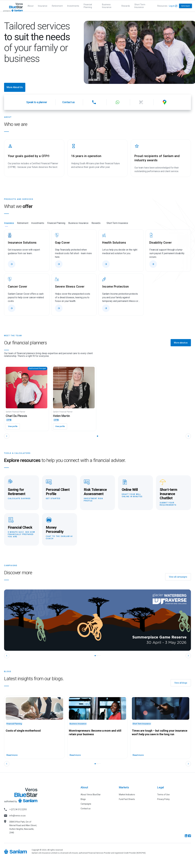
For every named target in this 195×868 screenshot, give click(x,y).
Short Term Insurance (140, 6)
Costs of (23, 730)
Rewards (126, 6)
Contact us (68, 102)
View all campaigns (178, 577)
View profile (13, 426)
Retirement (57, 6)
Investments (73, 6)
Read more (12, 755)
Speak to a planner (37, 102)
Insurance (43, 6)
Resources (162, 6)
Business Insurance (107, 6)
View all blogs (181, 683)
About (31, 6)
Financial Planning (88, 6)
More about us (181, 343)
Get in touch (186, 6)
